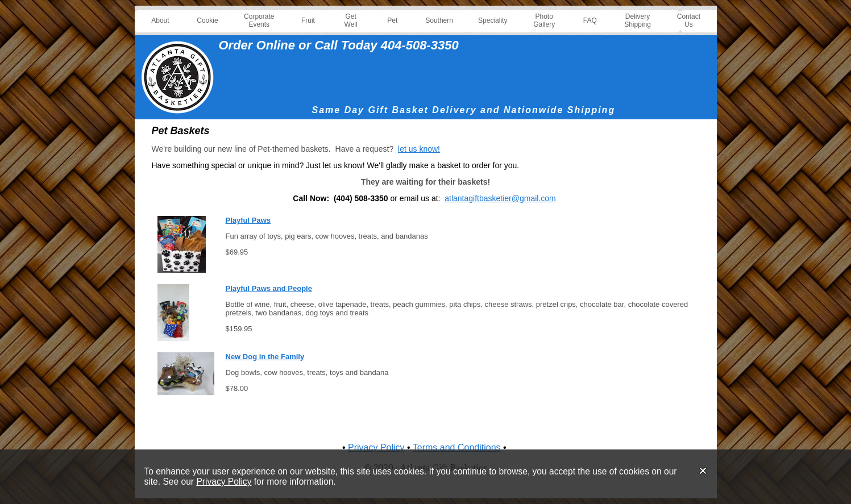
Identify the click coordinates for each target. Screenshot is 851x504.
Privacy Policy (224, 482)
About (160, 20)
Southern (439, 20)
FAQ (590, 20)
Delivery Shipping (638, 20)
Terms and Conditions (457, 447)
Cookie (207, 20)
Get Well (351, 20)
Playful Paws (248, 220)
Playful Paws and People (269, 288)
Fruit (308, 20)
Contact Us (689, 20)
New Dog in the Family (265, 357)
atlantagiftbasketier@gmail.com (500, 198)
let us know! (419, 149)
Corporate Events (259, 20)
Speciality (493, 20)
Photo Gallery (544, 20)
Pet (392, 20)
